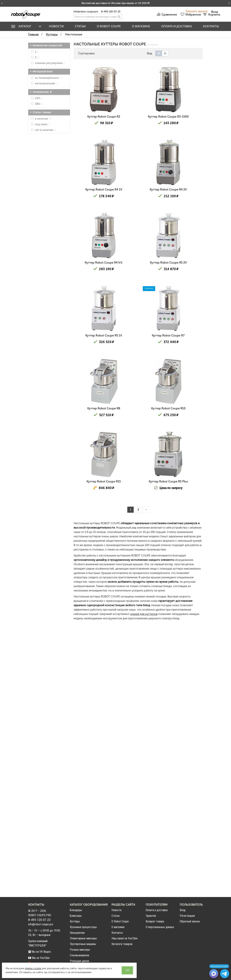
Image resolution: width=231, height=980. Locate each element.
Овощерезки (77, 933)
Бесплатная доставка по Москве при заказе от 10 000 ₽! (116, 3)
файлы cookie (33, 968)
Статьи (80, 26)
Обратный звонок (190, 921)
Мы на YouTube (39, 958)
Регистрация (187, 916)
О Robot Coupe (120, 921)
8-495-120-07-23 (111, 12)
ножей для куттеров (144, 883)
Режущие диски (79, 961)
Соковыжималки (79, 955)
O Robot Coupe (109, 26)
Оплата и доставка (177, 26)
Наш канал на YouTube (125, 938)
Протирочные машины (83, 944)
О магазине (141, 26)
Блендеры (76, 910)
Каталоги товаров (122, 944)
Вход (183, 910)
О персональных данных (160, 927)
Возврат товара (155, 921)
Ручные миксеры (80, 950)
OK (127, 970)
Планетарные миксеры (83, 938)
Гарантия (151, 916)
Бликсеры (76, 916)
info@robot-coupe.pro (86, 12)
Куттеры (75, 921)
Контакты (211, 26)
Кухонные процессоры (83, 927)
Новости (56, 26)
